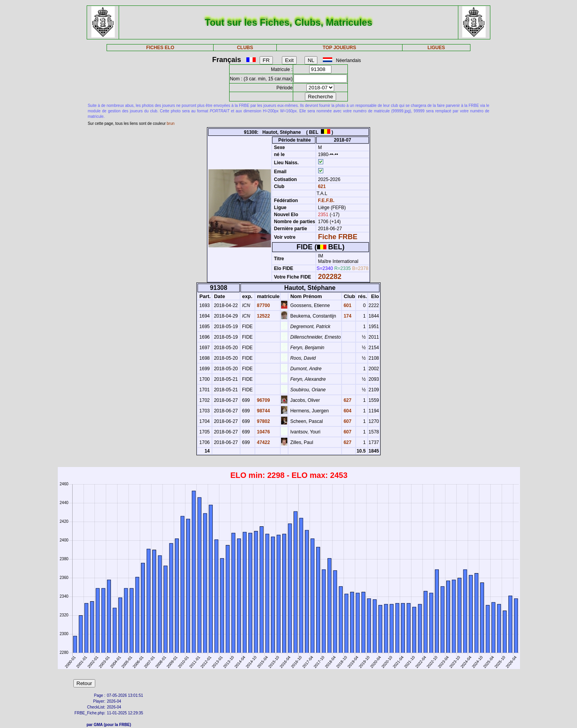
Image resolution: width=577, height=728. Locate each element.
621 (321, 186)
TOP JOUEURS (340, 48)
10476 (263, 432)
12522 (263, 316)
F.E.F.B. (326, 201)
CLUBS (245, 48)
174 (347, 316)
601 (347, 305)
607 (347, 421)
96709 (263, 400)
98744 (263, 411)
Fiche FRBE (337, 237)
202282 (329, 277)
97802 (263, 421)
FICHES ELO (160, 48)
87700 (263, 305)
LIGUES (436, 48)
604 (347, 411)
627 (347, 400)
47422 (263, 442)
